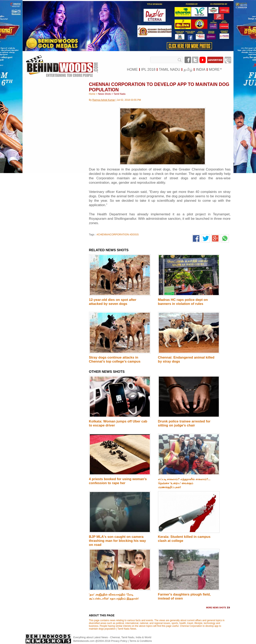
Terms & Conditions (141, 641)
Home (92, 94)
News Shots (104, 94)
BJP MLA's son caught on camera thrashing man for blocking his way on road (117, 541)
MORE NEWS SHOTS (216, 608)
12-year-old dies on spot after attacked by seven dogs (113, 302)
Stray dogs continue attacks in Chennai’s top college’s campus (115, 359)
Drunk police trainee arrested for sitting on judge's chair (184, 423)
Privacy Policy (119, 641)
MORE (214, 70)
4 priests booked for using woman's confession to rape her (118, 481)
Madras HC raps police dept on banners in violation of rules (183, 302)
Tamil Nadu (120, 94)
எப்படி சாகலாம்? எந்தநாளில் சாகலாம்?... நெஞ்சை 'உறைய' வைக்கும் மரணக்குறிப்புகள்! (184, 483)
